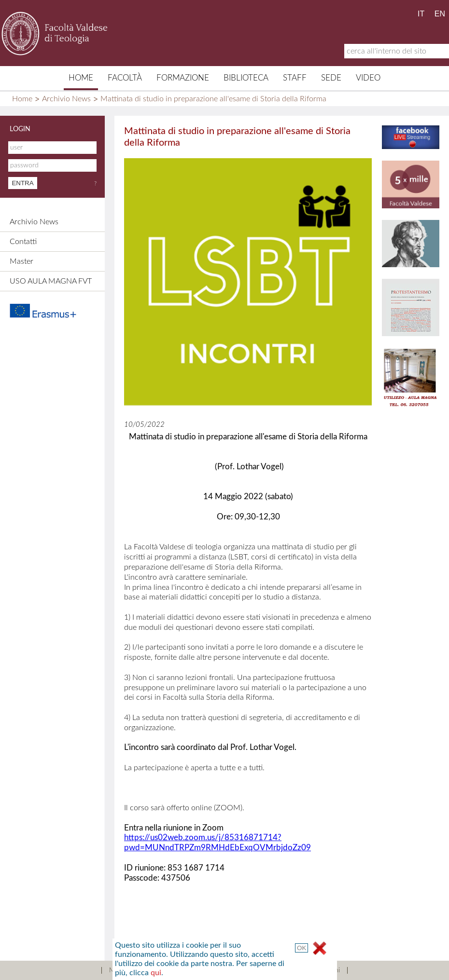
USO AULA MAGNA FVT (51, 281)
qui (156, 973)
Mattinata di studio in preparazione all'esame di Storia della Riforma (213, 99)
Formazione (183, 78)
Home (81, 78)
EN (440, 14)
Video (368, 78)
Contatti (23, 242)
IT (421, 14)
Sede (331, 78)
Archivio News (66, 99)
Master (21, 261)
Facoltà (125, 78)
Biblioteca (246, 78)
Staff (295, 78)
